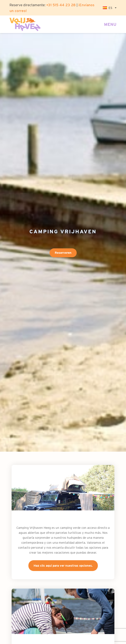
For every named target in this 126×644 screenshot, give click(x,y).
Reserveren (63, 253)
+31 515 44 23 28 (61, 5)
